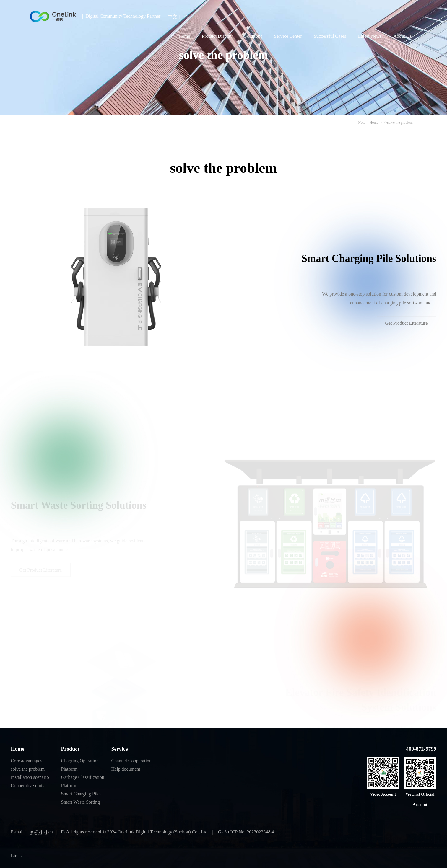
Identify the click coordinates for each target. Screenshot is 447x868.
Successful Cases (330, 36)
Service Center (288, 36)
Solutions (253, 36)
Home (184, 36)
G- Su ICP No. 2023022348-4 (246, 832)
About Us (402, 36)
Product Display (217, 36)
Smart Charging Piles (81, 794)
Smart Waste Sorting (81, 802)
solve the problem (400, 123)
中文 (173, 17)
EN (186, 17)
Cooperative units (28, 785)
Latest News (370, 36)
